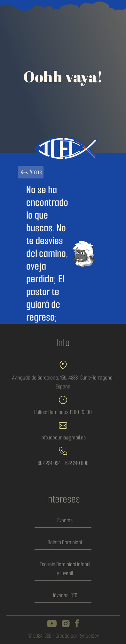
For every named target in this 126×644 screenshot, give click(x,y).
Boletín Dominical (65, 542)
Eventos (65, 520)
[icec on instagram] (66, 624)
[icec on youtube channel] (52, 624)
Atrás (31, 172)
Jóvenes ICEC (65, 595)
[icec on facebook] (77, 623)
